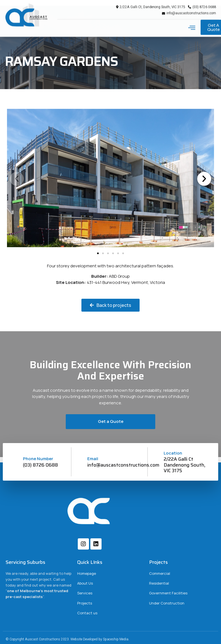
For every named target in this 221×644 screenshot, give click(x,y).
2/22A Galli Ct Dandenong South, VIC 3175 (184, 465)
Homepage (87, 573)
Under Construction (167, 603)
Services (85, 593)
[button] (192, 23)
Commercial (160, 573)
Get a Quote (111, 421)
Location (173, 453)
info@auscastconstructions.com (123, 465)
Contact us (87, 613)
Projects (85, 603)
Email (93, 459)
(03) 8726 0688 (40, 465)
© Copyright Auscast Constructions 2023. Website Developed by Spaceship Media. (67, 639)
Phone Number (38, 459)
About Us (85, 583)
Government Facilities (168, 593)
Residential (159, 583)
